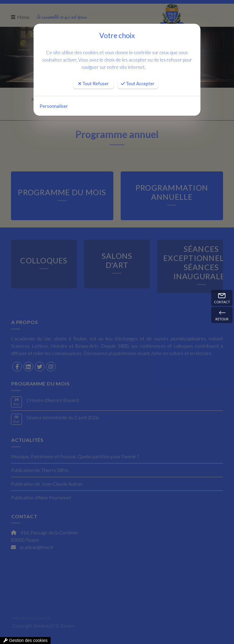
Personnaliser (54, 106)
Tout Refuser (93, 83)
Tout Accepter (138, 83)
